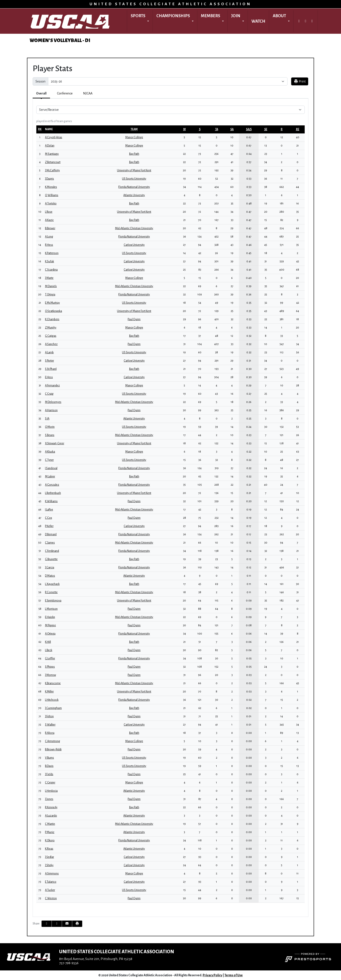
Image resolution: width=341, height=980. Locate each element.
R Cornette (51, 592)
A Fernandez (52, 386)
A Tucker (50, 890)
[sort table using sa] (232, 129)
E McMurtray (52, 303)
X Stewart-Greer (55, 443)
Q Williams (52, 195)
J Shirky (49, 865)
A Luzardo (51, 816)
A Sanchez (51, 344)
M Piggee (50, 625)
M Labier (50, 477)
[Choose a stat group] (170, 110)
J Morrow (50, 675)
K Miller (49, 692)
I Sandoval (51, 468)
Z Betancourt (53, 162)
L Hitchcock (52, 700)
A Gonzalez (52, 485)
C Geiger (50, 783)
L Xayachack (52, 584)
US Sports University (134, 179)
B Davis (49, 766)
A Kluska (50, 452)
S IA (47, 419)
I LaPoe (49, 510)
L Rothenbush (53, 493)
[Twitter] (299, 21)
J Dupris (49, 179)
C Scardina (51, 270)
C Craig (49, 394)
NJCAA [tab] (88, 93)
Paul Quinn (134, 319)
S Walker (50, 725)
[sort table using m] (185, 129)
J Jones (49, 799)
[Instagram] (306, 21)
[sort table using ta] (217, 129)
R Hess (49, 245)
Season (40, 81)
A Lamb (49, 352)
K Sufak (49, 261)
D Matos (50, 576)
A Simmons (52, 874)
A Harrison (51, 410)
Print (300, 81)
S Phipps (50, 667)
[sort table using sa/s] (249, 129)
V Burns (49, 758)
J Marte (49, 278)
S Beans (50, 435)
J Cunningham (53, 708)
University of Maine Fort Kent (134, 170)
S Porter (49, 361)
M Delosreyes (53, 402)
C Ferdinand (52, 551)
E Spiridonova (53, 601)
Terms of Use (234, 975)
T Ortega (50, 295)
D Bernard (51, 534)
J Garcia (50, 567)
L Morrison (51, 609)
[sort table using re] (298, 129)
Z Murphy (51, 328)
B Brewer (50, 228)
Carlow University (134, 245)
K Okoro (50, 840)
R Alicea (50, 733)
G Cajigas (51, 336)
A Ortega (50, 634)
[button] (140, 21)
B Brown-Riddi (53, 749)
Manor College (134, 137)
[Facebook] (312, 21)
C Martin (50, 824)
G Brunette (51, 559)
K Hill (48, 642)
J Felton (49, 716)
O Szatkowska (53, 311)
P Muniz (50, 832)
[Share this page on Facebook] (47, 924)
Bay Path (134, 154)
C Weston (51, 898)
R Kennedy (51, 807)
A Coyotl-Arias (54, 137)
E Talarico (51, 882)
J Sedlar (49, 857)
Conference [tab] (65, 93)
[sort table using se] (266, 129)
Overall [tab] (41, 93)
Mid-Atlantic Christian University (134, 228)
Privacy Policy (212, 975)
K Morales (51, 187)
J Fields (49, 774)
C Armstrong (53, 741)
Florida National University (134, 187)
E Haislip (50, 617)
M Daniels (51, 286)
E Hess (49, 377)
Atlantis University (134, 195)
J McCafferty (52, 170)
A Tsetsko (51, 204)
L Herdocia (51, 791)
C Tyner (49, 460)
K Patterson (52, 253)
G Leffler (50, 658)
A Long (49, 237)
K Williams (51, 501)
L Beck (49, 650)
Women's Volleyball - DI (60, 40)
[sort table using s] (200, 129)
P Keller (49, 526)
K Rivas (49, 849)
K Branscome (53, 683)
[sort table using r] (282, 129)
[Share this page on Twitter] (57, 924)
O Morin (50, 427)
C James (50, 543)
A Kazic (49, 220)
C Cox (48, 518)
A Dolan (50, 146)
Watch (258, 21)
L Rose (49, 212)
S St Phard (51, 369)
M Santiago (52, 154)
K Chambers (52, 319)
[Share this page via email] (67, 924)
